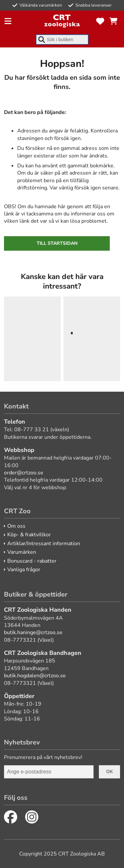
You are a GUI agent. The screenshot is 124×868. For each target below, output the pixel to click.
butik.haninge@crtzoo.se (33, 632)
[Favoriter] (100, 21)
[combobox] (62, 40)
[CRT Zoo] (62, 21)
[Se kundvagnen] (113, 21)
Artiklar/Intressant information (44, 544)
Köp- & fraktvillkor (29, 535)
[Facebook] (11, 817)
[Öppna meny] (8, 21)
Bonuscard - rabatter (32, 561)
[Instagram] (32, 817)
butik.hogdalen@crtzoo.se (35, 676)
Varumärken (22, 552)
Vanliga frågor (24, 570)
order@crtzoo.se (24, 473)
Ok (109, 772)
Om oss (16, 526)
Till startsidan (57, 243)
